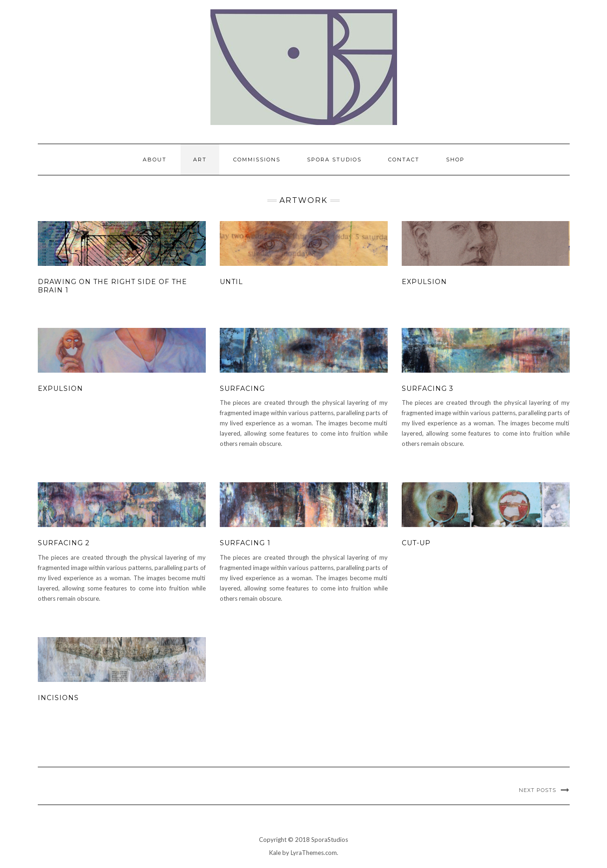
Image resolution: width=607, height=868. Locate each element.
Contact (404, 160)
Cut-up (416, 543)
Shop (455, 160)
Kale (275, 853)
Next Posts (537, 790)
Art (200, 160)
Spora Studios (334, 160)
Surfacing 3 (428, 389)
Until (231, 282)
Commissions (257, 160)
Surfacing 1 (245, 543)
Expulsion (424, 282)
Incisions (58, 698)
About (155, 160)
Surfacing (242, 389)
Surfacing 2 (64, 543)
